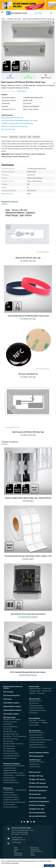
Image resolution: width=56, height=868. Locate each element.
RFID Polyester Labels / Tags (11, 734)
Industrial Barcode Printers (36, 708)
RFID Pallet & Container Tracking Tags (13, 744)
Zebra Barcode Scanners (36, 735)
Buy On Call (10, 76)
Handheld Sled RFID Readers (11, 783)
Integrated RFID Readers (10, 770)
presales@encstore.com (18, 840)
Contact (33, 855)
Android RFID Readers (9, 778)
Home (3, 19)
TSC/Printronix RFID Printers (36, 762)
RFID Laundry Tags (8, 741)
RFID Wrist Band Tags (9, 746)
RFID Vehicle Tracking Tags (11, 739)
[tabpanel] (28, 47)
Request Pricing (46, 76)
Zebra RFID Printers (34, 764)
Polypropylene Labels (35, 691)
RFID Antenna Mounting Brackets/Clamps (14, 802)
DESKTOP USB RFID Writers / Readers (13, 773)
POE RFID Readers (20, 775)
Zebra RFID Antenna (9, 790)
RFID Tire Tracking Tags (20, 736)
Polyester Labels (28, 559)
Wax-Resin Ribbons (34, 723)
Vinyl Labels (32, 693)
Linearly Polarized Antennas (11, 797)
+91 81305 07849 (16, 842)
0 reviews (13, 91)
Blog (15, 851)
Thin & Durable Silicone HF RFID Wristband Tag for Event (28, 316)
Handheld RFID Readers (10, 768)
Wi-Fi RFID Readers (8, 775)
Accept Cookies (49, 866)
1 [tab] (27, 71)
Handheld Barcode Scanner (28, 675)
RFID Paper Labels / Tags (10, 732)
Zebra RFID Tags (8, 724)
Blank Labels (41, 693)
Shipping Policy (35, 849)
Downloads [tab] (23, 137)
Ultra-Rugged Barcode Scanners (38, 747)
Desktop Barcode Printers (36, 706)
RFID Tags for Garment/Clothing (12, 719)
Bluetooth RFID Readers (10, 780)
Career (32, 853)
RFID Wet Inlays (28, 501)
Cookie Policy (18, 855)
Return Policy (34, 848)
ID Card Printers (33, 713)
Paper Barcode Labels (35, 689)
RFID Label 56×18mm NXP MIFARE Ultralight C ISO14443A (19, 121)
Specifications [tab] (14, 137)
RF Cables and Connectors (10, 807)
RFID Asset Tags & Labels (10, 722)
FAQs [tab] (30, 137)
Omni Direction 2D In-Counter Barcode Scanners (28, 614)
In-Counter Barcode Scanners (28, 617)
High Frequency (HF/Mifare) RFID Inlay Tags (28, 432)
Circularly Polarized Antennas (11, 800)
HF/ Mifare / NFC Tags (14, 19)
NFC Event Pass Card (8, 129)
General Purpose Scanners (36, 745)
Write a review (21, 91)
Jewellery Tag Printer (35, 767)
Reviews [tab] (36, 137)
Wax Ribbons (42, 720)
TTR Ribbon (44, 723)
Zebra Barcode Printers (35, 701)
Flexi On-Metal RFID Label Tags (11, 756)
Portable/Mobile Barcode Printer (38, 710)
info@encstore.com (17, 838)
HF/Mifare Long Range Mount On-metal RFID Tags (17, 124)
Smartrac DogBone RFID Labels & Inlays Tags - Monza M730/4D (28, 498)
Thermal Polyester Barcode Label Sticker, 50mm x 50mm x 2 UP (28, 556)
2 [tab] (29, 71)
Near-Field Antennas (9, 792)
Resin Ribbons (33, 720)
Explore (16, 849)
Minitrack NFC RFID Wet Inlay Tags (28, 258)
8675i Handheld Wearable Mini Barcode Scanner (28, 672)
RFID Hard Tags (7, 736)
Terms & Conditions (36, 851)
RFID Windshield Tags (9, 751)
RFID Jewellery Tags (9, 749)
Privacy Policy (18, 853)
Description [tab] (4, 137)
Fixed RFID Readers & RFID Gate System (14, 766)
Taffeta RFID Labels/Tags (10, 758)
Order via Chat (28, 77)
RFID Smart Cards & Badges (11, 753)
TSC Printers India (34, 703)
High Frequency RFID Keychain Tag (12, 118)
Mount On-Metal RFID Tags (10, 727)
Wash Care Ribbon (34, 725)
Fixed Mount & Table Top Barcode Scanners (40, 740)
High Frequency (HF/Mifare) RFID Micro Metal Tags (39, 19)
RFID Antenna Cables (9, 805)
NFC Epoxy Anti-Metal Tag (28, 374)
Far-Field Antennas (21, 790)
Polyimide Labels (47, 691)
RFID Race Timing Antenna (10, 795)
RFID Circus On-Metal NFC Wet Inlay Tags (14, 126)
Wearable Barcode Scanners (37, 733)
